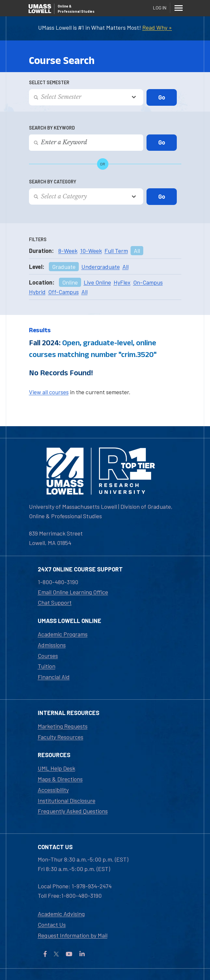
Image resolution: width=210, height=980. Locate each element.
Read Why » (157, 27)
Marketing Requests (63, 726)
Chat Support (55, 602)
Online (70, 282)
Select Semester (49, 82)
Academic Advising (61, 914)
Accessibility (53, 790)
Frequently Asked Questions (73, 811)
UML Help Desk (56, 768)
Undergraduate (101, 267)
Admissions (52, 645)
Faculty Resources (61, 737)
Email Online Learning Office (73, 592)
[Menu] (179, 8)
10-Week (91, 251)
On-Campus (148, 282)
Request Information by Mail (73, 935)
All (137, 251)
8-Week (68, 251)
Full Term (116, 251)
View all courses (49, 392)
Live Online (97, 282)
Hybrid (37, 292)
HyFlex (122, 282)
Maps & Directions (60, 779)
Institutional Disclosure (67, 801)
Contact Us (52, 925)
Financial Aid (54, 677)
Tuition (47, 666)
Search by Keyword (52, 128)
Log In (160, 8)
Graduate (64, 267)
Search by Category (53, 182)
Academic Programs (63, 634)
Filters (38, 239)
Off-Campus (63, 292)
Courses (48, 656)
